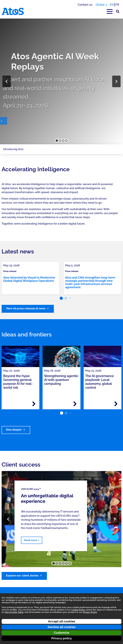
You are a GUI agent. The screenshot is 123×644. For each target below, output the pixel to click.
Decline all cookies (62, 627)
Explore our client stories (22, 575)
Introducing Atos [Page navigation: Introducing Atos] (13, 149)
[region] (61, 81)
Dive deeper (14, 430)
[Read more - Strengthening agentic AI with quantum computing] (75, 404)
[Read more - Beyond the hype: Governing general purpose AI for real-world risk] (34, 404)
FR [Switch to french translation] (117, 5)
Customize (62, 633)
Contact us (85, 5)
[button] (7, 81)
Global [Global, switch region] (100, 5)
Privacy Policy (90, 612)
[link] (30, 278)
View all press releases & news (26, 308)
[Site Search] (118, 11)
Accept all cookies (62, 621)
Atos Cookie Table (14, 612)
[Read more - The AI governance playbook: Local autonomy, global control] (116, 404)
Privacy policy (61, 638)
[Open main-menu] (110, 11)
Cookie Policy (78, 610)
